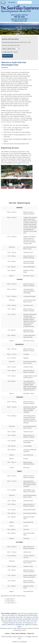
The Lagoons (28, 617)
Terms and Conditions (18, 633)
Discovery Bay (17, 619)
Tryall (6, 617)
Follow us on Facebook (20, 642)
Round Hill (12, 617)
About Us (31, 633)
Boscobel (19, 623)
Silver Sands (8, 619)
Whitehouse (11, 625)
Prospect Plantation (9, 623)
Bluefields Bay (20, 625)
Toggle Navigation (3, 2)
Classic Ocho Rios (32, 621)
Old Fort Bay (21, 621)
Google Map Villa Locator (10, 52)
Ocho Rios (35, 619)
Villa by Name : (12, 2)
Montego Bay (22, 615)
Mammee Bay (12, 621)
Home (7, 633)
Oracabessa (29, 623)
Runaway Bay (27, 619)
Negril (27, 625)
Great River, (19, 617)
